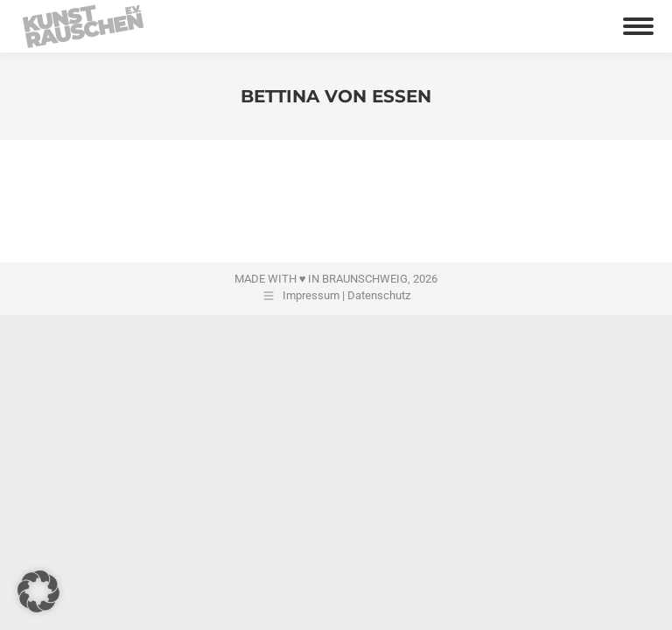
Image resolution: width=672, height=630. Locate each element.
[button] (38, 591)
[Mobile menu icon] (638, 26)
